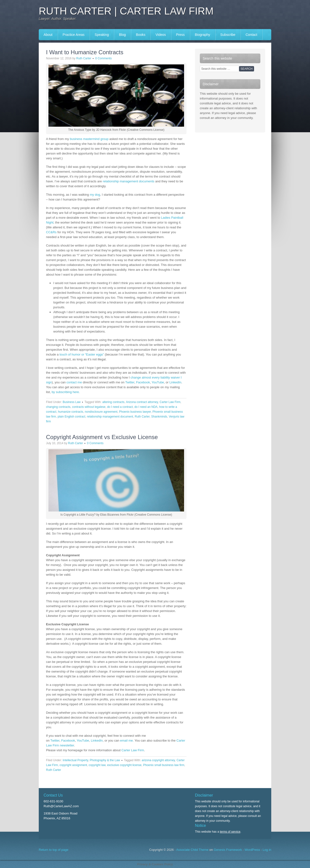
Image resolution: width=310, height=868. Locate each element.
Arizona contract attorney (142, 402)
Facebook (143, 382)
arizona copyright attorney (158, 760)
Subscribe (228, 35)
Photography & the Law (105, 760)
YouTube (158, 382)
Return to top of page (54, 850)
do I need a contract (120, 407)
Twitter (130, 382)
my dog (95, 195)
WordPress (252, 850)
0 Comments (103, 58)
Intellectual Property (75, 760)
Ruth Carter (84, 58)
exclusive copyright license (124, 765)
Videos (161, 35)
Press (180, 35)
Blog (122, 35)
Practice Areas (74, 35)
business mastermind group (89, 139)
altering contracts (113, 402)
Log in (267, 850)
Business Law (72, 402)
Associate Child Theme (192, 850)
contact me (74, 382)
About (48, 35)
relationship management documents (128, 181)
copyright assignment (73, 765)
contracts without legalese (89, 407)
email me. (127, 740)
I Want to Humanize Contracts (85, 52)
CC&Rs (51, 232)
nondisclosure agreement (101, 412)
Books (141, 35)
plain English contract (71, 417)
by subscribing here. (66, 392)
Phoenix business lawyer (135, 412)
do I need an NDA (146, 407)
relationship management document (110, 417)
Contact (251, 35)
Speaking (102, 35)
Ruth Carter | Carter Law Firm (126, 11)
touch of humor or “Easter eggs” (82, 354)
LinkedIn (175, 382)
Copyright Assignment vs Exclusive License (102, 437)
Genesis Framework (228, 850)
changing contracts (58, 407)
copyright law (97, 765)
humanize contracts (70, 412)
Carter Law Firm (170, 402)
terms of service (230, 832)
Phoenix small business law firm (164, 765)
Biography (203, 35)
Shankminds (159, 417)
